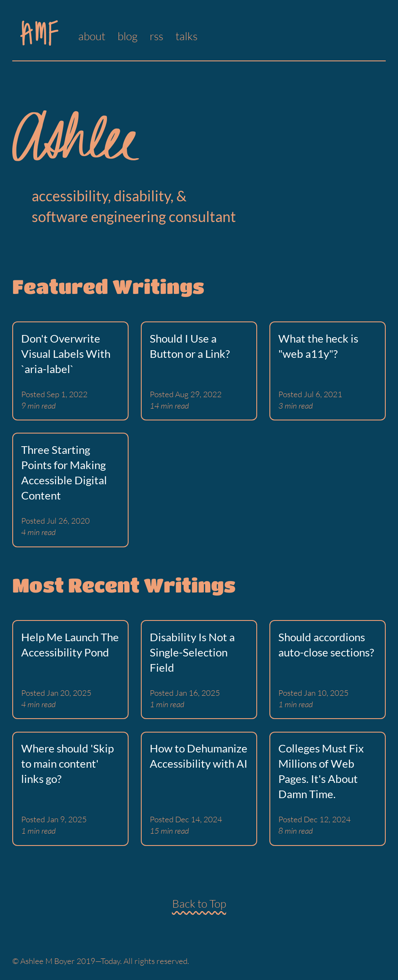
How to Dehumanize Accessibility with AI (199, 756)
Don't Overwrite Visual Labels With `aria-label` (66, 354)
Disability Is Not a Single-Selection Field (192, 652)
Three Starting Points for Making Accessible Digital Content (64, 472)
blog (128, 36)
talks (187, 36)
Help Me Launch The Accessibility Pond (70, 645)
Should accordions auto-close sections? (326, 645)
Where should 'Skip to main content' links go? (67, 763)
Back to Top (199, 903)
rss (156, 36)
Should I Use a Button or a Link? (190, 346)
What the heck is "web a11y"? (318, 346)
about (92, 36)
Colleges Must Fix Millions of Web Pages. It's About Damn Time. (321, 771)
